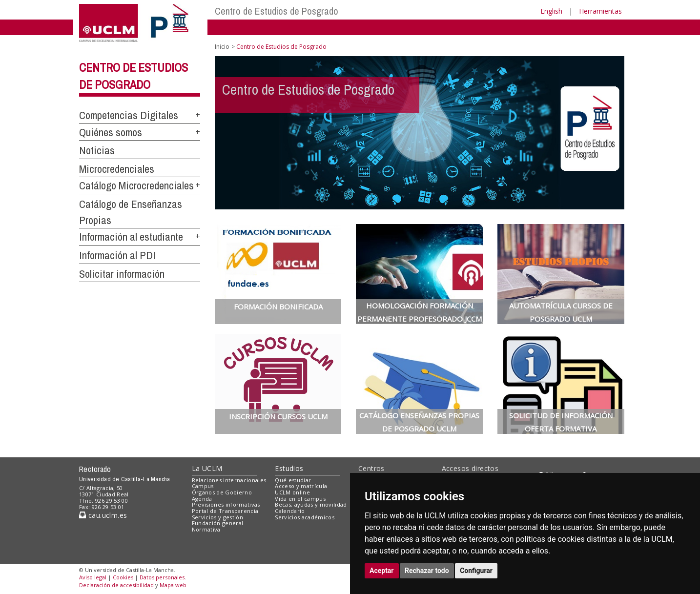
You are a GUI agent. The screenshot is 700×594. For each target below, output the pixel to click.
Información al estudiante (131, 237)
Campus (203, 486)
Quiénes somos (111, 132)
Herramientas (600, 11)
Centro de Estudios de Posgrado (277, 11)
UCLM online (292, 492)
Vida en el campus (300, 499)
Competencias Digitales (129, 115)
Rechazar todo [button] (427, 571)
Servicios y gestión (217, 517)
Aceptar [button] (382, 571)
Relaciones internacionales (229, 480)
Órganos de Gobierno (222, 492)
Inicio (222, 47)
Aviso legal (93, 577)
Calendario (290, 511)
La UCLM (207, 468)
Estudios (289, 468)
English (551, 11)
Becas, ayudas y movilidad (311, 504)
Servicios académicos (305, 517)
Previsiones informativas (226, 504)
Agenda (202, 499)
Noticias (97, 150)
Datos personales (162, 577)
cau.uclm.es (103, 515)
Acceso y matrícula (301, 486)
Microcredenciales (117, 169)
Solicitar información (122, 274)
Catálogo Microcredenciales (136, 185)
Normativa (206, 529)
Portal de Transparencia (225, 511)
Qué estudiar (293, 480)
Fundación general (218, 523)
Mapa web (173, 585)
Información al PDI (117, 255)
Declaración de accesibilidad (116, 585)
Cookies (123, 577)
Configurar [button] (476, 571)
